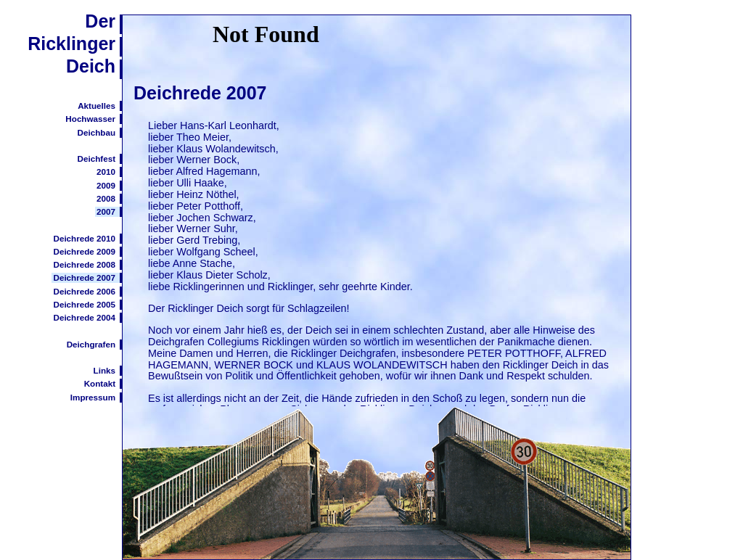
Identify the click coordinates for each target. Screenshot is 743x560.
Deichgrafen (91, 344)
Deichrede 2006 (84, 291)
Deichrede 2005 (84, 304)
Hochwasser (90, 119)
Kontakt (100, 383)
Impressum (93, 397)
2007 (106, 211)
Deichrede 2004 (84, 317)
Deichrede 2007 (84, 277)
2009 (106, 185)
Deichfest (97, 158)
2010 (106, 172)
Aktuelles (97, 106)
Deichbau (97, 132)
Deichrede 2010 (84, 238)
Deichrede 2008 (84, 264)
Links (104, 370)
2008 (106, 198)
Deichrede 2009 (84, 251)
